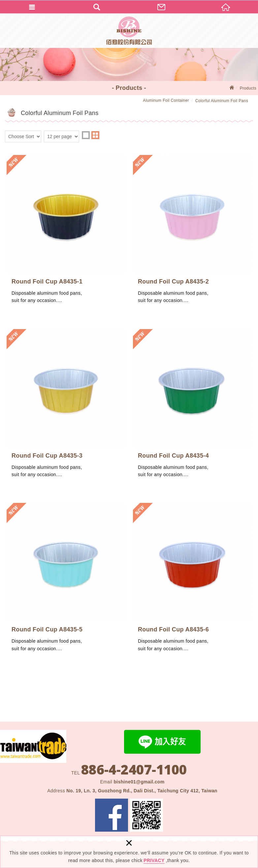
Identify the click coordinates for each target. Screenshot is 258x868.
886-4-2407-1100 (134, 770)
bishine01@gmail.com (139, 782)
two (95, 135)
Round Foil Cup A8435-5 (66, 581)
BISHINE (129, 31)
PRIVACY (154, 860)
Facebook (112, 815)
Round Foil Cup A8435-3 (66, 407)
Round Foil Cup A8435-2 (192, 233)
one (86, 135)
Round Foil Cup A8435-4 (192, 407)
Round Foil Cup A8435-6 (192, 581)
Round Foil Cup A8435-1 (66, 233)
